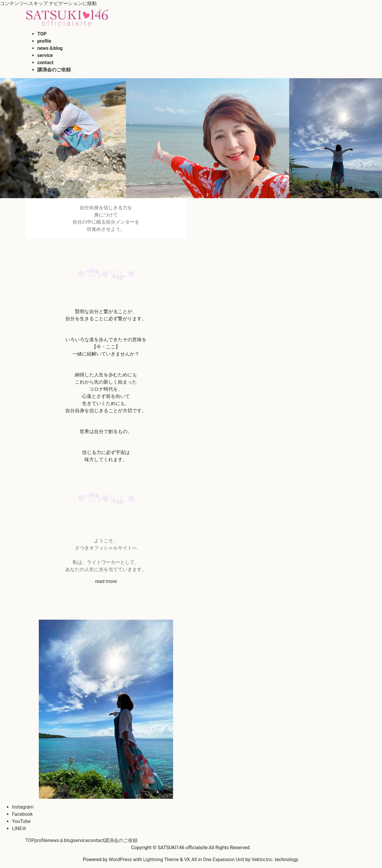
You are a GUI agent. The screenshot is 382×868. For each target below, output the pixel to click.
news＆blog (60, 840)
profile (41, 840)
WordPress (120, 859)
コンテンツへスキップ (24, 3)
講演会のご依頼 (121, 840)
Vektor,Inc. (263, 859)
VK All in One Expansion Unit (214, 859)
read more (106, 581)
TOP (30, 840)
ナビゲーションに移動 (73, 3)
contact (96, 840)
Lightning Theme (161, 859)
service (81, 840)
